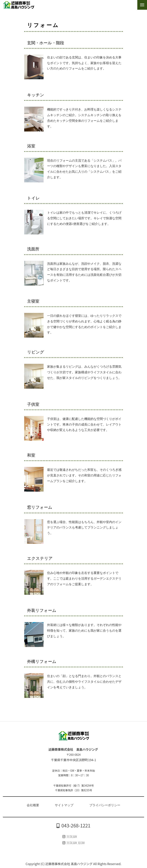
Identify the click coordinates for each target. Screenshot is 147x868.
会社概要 (33, 805)
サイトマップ (64, 805)
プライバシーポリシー (105, 805)
